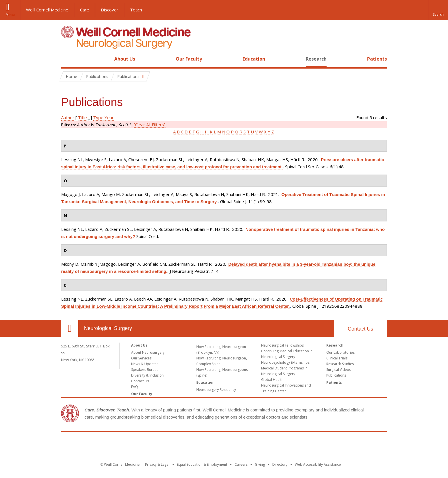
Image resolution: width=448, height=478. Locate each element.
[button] (438, 10)
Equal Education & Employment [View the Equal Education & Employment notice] (202, 464)
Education (254, 59)
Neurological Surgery (108, 328)
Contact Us (360, 329)
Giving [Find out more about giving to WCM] (260, 464)
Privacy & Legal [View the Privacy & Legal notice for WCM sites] (157, 464)
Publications (336, 375)
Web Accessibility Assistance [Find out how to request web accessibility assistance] (318, 464)
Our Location (70, 328)
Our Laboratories (340, 352)
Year (109, 117)
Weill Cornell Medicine (47, 10)
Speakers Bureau (145, 370)
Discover (110, 10)
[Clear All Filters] (150, 125)
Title (82, 117)
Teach (136, 10)
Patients (377, 59)
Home (67, 59)
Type (98, 117)
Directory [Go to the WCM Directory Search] (280, 464)
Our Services (141, 358)
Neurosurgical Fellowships (282, 345)
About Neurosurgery (148, 352)
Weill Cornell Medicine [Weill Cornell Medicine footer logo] (224, 444)
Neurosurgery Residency (216, 390)
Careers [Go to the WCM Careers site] (241, 464)
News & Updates (145, 364)
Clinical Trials (337, 358)
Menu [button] (10, 15)
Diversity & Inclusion (147, 375)
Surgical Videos (339, 370)
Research (316, 59)
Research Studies (340, 364)
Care (85, 10)
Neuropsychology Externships (285, 362)
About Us (125, 59)
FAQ (135, 387)
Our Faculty (189, 59)
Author (68, 117)
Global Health (272, 380)
